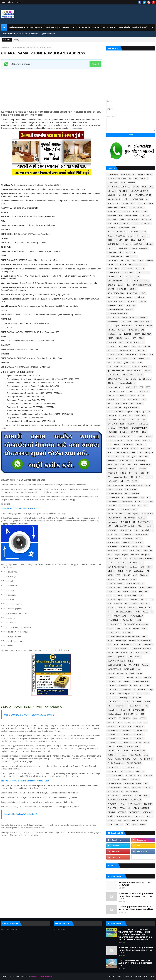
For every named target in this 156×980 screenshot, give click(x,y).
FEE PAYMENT (124, 346)
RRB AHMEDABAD (124, 685)
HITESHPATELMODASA (116, 440)
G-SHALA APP (143, 359)
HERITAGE (134, 432)
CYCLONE (111, 285)
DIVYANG (130, 309)
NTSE (118, 575)
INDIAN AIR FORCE (126, 461)
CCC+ (128, 256)
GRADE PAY (145, 391)
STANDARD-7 (139, 739)
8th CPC (136, 187)
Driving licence (113, 322)
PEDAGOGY (120, 608)
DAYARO (111, 289)
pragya (110, 640)
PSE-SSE (110, 653)
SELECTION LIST (136, 706)
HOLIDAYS (147, 440)
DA (128, 285)
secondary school (120, 706)
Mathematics (112, 522)
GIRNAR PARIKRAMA (115, 379)
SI (137, 714)
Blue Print (145, 236)
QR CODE (121, 657)
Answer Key (125, 207)
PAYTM (110, 608)
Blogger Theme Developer (42, 976)
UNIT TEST (135, 779)
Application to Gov (115, 215)
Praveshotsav (126, 645)
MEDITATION (112, 530)
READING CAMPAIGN (115, 673)
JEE (132, 477)
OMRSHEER (123, 579)
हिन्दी (127, 824)
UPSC (146, 784)
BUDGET (141, 240)
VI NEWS (138, 796)
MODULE (139, 542)
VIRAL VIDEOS (125, 808)
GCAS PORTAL (113, 367)
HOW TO (135, 448)
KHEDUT (119, 489)
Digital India (139, 297)
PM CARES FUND (114, 620)
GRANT (132, 395)
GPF (135, 387)
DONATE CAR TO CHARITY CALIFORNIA (122, 318)
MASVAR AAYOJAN (114, 518)
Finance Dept (141, 350)
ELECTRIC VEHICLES (115, 338)
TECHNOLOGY (129, 767)
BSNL (133, 240)
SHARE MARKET (138, 710)
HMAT (130, 440)
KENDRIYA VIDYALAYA (134, 485)
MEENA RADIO (126, 530)
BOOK (110, 240)
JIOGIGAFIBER (113, 481)
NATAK (133, 559)
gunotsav (147, 412)
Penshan (131, 608)
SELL (146, 706)
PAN (109, 596)
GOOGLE (111, 383)
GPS (141, 387)
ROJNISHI (111, 685)
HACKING (131, 424)
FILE (114, 350)
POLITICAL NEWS (114, 632)
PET (109, 612)
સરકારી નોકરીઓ (20, 509)
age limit (126, 199)
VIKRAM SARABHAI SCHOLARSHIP (140, 804)
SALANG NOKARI (129, 690)
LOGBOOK (112, 506)
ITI (148, 473)
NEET (124, 563)
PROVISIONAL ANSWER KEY (141, 649)
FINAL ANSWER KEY (126, 350)
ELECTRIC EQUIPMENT (143, 334)
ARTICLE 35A (145, 215)
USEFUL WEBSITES (114, 788)
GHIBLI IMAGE (128, 375)
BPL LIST (119, 240)
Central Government (115, 260)
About (11, 2)
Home (3, 2)
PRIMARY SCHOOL (121, 649)
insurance (123, 469)
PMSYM (127, 628)
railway (138, 657)
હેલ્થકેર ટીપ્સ (32, 509)
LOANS (138, 502)
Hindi (140, 436)
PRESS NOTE (148, 645)
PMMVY (119, 628)
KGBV (148, 485)
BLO (137, 236)
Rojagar (127, 681)
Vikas (123, 804)
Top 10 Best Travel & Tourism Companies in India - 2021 (25, 781)
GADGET (118, 363)
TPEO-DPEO (130, 775)
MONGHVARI (112, 546)
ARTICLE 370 (112, 220)
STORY (147, 743)
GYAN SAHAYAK (141, 416)
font (118, 359)
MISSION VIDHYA (114, 538)
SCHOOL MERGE (114, 702)
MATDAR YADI (130, 518)
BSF (126, 240)
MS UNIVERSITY (113, 551)
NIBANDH (111, 571)
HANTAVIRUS (123, 428)
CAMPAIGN (123, 248)
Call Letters (112, 248)
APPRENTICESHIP (131, 215)
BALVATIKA (134, 232)
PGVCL (145, 612)
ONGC (133, 579)
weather (111, 816)
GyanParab (112, 420)
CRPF (137, 277)
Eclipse (116, 326)
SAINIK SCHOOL (113, 690)
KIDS (127, 493)
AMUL (151, 203)
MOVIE (135, 546)
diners (146, 976)
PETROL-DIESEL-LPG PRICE (123, 612)
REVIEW (138, 677)
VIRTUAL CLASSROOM (141, 808)
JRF (128, 481)
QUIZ (130, 657)
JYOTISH (135, 481)
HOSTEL (125, 448)
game (126, 363)
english (127, 338)
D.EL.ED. (121, 285)
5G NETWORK (113, 183)
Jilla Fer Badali (141, 477)
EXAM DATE (112, 342)
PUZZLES (111, 657)
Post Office (127, 632)
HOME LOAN (128, 444)
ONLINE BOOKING (114, 587)
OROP (134, 591)
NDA (118, 563)
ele (120, 334)
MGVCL (118, 534)
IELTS (110, 457)
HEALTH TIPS (112, 432)
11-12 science (113, 175)
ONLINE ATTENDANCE (116, 583)
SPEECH (143, 718)
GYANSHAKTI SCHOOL (116, 424)
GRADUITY (112, 395)
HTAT (110, 452)
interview (143, 469)
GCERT (124, 367)
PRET (109, 649)
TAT (135, 759)
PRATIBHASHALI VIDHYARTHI (140, 640)
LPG (140, 506)
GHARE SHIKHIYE (114, 375)
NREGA (110, 575)
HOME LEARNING (114, 444)
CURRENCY (136, 281)
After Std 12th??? (114, 199)
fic (109, 350)
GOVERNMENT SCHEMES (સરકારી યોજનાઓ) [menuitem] (21, 34)
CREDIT (120, 277)
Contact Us (128, 976)
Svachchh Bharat (138, 751)
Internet (133, 469)
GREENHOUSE (113, 399)
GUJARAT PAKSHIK (114, 408)
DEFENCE (133, 289)
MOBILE (139, 538)
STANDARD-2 (113, 734)
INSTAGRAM (112, 469)
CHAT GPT (112, 265)
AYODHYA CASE (144, 224)
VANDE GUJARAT (132, 792)
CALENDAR (138, 244)
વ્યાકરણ (142, 824)
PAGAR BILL (144, 591)
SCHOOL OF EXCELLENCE (132, 702)
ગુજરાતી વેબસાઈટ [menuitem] (49, 34)
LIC (148, 497)
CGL (134, 260)
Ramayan (145, 665)
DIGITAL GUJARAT (125, 297)
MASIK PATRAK (147, 514)
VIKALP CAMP (113, 804)
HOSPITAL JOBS (113, 448)
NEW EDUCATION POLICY (117, 567)
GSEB (123, 399)
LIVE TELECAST (127, 502)
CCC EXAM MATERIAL (115, 256)
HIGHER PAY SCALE (128, 436)
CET (127, 260)
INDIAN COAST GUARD (116, 465)
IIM (123, 457)
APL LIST (136, 211)
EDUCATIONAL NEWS (136, 330)
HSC (149, 448)
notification (138, 571)
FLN (151, 354)
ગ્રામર (134, 824)
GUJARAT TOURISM (131, 408)
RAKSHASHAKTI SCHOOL (117, 665)
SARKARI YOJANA (124, 694)
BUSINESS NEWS (113, 244)
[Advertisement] (52, 87)
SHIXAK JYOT (128, 714)
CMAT (110, 269)
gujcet (138, 412)
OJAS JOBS (144, 575)
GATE (140, 363)
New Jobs (133, 567)
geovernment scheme (116, 371)
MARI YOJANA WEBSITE (116, 514)
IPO (136, 473)
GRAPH (141, 395)
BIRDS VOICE (120, 236)
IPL (130, 473)
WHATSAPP (140, 816)
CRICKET (129, 277)
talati (146, 755)
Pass (109, 604)
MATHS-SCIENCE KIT (128, 522)
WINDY (150, 816)
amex (153, 976)
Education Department (143, 326)
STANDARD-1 (139, 726)
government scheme (115, 387)
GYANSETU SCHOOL (138, 420)
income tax (143, 457)
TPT (139, 775)
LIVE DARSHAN (113, 502)
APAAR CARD (112, 211)
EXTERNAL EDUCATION (135, 342)
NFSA (149, 567)
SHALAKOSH (125, 710)
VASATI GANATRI (114, 796)
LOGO (121, 506)
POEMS (136, 628)
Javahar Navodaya (121, 477)
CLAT (138, 265)
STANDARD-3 (126, 734)
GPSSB (129, 391)
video (147, 796)
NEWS (142, 567)
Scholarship (123, 698)
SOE (142, 714)
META (110, 534)
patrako (134, 604)
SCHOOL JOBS (136, 698)
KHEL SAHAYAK (131, 489)
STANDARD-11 (127, 730)
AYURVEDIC (112, 228)
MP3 (142, 546)
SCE (114, 698)
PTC (132, 653)
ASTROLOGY (146, 220)
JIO (151, 477)
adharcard (112, 191)
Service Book (112, 710)
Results (130, 677)
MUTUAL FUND (136, 551)
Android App (113, 207)
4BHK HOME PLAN (141, 179)
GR (136, 391)
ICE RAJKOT (149, 452)
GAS (133, 363)
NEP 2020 (133, 563)
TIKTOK (130, 771)
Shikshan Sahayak (114, 714)
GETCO (148, 371)
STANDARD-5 (113, 739)
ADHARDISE (123, 191)
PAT (127, 604)
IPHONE (123, 473)
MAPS (135, 510)
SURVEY (126, 751)
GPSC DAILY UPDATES (116, 391)
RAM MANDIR (134, 665)
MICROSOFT (128, 534)
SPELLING (111, 722)
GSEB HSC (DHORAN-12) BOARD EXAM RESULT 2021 (134, 884)
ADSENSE (123, 195)
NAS (125, 559)
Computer (140, 269)
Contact (18, 2)
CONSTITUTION (113, 273)
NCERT (110, 563)
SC (109, 698)
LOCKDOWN (148, 502)
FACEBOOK (112, 346)
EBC (109, 326)
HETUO (144, 432)
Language (135, 493)
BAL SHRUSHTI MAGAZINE (117, 232)
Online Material (130, 587)
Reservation (112, 677)
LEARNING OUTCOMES (136, 497)
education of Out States (116, 330)
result (122, 677)
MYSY (110, 555)
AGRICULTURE (138, 199)
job (122, 481)
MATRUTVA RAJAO (145, 522)
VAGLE (126, 788)
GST (132, 403)
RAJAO (131, 661)
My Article (148, 551)
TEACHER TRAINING (134, 763)
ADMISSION (112, 195)
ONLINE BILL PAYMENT (135, 583)
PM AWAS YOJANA (136, 616)
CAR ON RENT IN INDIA (139, 248)
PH (152, 612)
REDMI (140, 673)
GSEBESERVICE (133, 399)
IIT (128, 457)
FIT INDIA (111, 354)
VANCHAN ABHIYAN (115, 792)
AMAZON (142, 203)
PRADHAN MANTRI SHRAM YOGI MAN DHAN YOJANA (127, 636)
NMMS (121, 571)
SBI (148, 694)
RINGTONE (112, 681)
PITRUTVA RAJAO (120, 616)
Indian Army (141, 461)
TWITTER (116, 779)
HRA (143, 448)
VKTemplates (15, 976)
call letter (149, 244)
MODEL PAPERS (113, 542)
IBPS (133, 452)
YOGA (110, 824)
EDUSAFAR (112, 334)
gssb (118, 403)
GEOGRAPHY (134, 367)
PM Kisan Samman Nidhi (132, 620)
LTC (146, 506)
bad (134, 228)
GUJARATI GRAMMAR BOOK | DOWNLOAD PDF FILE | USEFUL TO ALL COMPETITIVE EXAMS (136, 896)
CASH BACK (112, 252)
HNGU (138, 440)
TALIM (110, 759)
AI (147, 199)
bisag (130, 236)
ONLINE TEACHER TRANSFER (118, 591)
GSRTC (110, 403)
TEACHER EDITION (146, 759)
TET (138, 767)
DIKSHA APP (131, 301)
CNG (117, 269)
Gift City (139, 375)
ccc (134, 252)
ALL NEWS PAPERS (129, 203)
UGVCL (125, 779)
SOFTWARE (112, 718)
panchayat (118, 596)
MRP (148, 546)
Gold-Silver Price (145, 379)
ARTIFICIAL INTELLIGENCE (129, 220)
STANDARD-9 (126, 743)
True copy (148, 775)
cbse (121, 252)
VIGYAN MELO (136, 800)
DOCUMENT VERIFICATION (117, 314)
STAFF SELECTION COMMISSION (119, 726)
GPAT (128, 387)
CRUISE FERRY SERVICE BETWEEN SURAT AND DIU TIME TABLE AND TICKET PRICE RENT (135, 963)
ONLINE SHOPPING (146, 587)
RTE (135, 685)
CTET (127, 281)
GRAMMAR (123, 395)
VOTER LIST (122, 812)
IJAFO (134, 457)
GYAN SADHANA (126, 416)
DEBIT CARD (122, 289)
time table (140, 771)
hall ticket (111, 428)
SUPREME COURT (114, 751)
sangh (151, 690)
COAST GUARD (128, 269)
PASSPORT (118, 604)
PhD (109, 616)
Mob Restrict (128, 538)
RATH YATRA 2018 (114, 669)
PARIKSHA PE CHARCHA (134, 600)
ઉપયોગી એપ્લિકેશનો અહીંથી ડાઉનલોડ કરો (20, 814)
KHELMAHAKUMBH (115, 493)
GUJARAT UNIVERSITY (115, 412)
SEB (109, 706)
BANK (144, 232)
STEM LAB (137, 743)
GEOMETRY (146, 367)
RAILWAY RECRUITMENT (116, 661)
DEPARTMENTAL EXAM (116, 293)
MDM (110, 526)
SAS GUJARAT (138, 694)
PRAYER (137, 645)
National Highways (146, 559)
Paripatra (150, 600)
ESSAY (141, 338)
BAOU (110, 236)
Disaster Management (116, 305)
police (144, 628)
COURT (140, 273)
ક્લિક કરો (95, 64)
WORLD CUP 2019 (114, 820)
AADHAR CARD (148, 187)
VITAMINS (111, 812)
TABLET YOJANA (135, 755)
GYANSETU (123, 420)
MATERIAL (142, 518)
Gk (127, 379)
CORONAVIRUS (128, 273)
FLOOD (110, 359)
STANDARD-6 (126, 739)
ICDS (140, 452)
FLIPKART (143, 354)
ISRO (142, 473)
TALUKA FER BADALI (123, 759)
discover (138, 976)
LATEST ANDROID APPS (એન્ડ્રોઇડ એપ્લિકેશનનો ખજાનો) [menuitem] (125, 27)
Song (135, 718)
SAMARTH (142, 690)
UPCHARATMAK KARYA (132, 784)
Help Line (10, 47)
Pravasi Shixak (113, 645)
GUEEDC (140, 403)
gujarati (129, 412)
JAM (109, 477)
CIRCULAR (122, 265)
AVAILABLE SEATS (129, 224)
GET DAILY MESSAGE (135, 371)
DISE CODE (131, 305)
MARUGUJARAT (133, 514)
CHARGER (150, 260)
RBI (139, 669)
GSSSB (125, 403)
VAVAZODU (128, 796)
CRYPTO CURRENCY (115, 281)
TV (109, 779)
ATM (109, 224)
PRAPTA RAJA (121, 640)
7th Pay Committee (128, 183)
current (146, 281)
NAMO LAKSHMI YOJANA (140, 555)
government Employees (126, 383)
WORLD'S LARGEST (131, 820)
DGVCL (143, 293)
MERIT (136, 530)
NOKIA (129, 571)
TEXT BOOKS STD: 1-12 (116, 771)
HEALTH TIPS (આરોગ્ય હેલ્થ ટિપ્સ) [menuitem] (86, 27)
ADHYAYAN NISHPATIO (139, 191)
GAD (109, 363)
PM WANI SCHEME (114, 624)
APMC (145, 211)
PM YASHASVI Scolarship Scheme (136, 624)
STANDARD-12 (141, 730)
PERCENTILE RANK (144, 608)
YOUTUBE (119, 824)
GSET (144, 399)
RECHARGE (130, 673)
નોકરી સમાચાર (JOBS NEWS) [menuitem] (57, 27)
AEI (130, 195)
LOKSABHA (131, 506)
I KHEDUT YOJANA (122, 452)
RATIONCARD (129, 669)
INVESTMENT (112, 473)
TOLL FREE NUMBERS (115, 775)
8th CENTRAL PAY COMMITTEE (119, 187)
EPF (135, 338)
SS (134, 722)
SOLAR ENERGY (125, 718)
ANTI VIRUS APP (138, 207)
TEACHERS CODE (114, 767)
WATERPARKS (147, 812)
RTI (141, 685)
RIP (120, 681)
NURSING (127, 575)
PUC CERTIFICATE (143, 653)
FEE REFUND (137, 346)
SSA (140, 722)
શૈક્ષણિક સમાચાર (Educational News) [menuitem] (25, 27)
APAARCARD (125, 211)
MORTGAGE (125, 546)
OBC (135, 575)
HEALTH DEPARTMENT (139, 428)
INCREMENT (112, 461)
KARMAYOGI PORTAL (115, 485)
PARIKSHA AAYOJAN (115, 600)
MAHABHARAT (113, 510)
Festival (147, 346)
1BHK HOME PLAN (128, 175)
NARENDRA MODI (114, 559)
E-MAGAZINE (126, 322)
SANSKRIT (111, 694)
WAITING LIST (134, 812)
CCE (135, 256)
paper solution (131, 596)
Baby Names (124, 228)
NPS (147, 571)
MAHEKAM (126, 510)
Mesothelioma (147, 530)
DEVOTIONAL (132, 293)
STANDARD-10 (113, 730)
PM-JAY (110, 628)
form (133, 359)
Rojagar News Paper (141, 681)
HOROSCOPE (141, 444)
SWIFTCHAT (112, 755)
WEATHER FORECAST (125, 816)
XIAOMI (144, 820)
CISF (131, 265)
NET (141, 563)
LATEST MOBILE (113, 497)
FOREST (125, 359)
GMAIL (133, 379)
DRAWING (143, 318)
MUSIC (124, 551)
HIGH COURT (113, 436)
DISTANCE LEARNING (115, 309)
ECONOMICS (127, 326)
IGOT (117, 457)
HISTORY (148, 436)
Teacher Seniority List (116, 763)
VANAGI (149, 788)
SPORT (128, 722)
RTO (147, 685)
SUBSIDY (111, 747)
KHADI (110, 489)
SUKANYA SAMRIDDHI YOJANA (128, 747)
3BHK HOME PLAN (124, 179)
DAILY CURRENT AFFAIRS (142, 285)
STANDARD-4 (139, 734)
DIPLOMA (142, 301)
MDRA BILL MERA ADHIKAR (125, 526)
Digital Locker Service (116, 301)
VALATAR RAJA (137, 788)
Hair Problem (143, 424)
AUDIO (117, 224)
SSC (145, 722)
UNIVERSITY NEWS (114, 784)
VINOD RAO (112, 808)
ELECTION (128, 334)
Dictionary (112, 297)
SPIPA (120, 722)
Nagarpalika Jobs (121, 555)
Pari (141, 596)
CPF (147, 273)
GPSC (148, 387)
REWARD (148, 677)
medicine (149, 526)
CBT (128, 252)
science (147, 702)
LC (123, 497)
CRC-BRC (111, 277)
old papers (112, 579)
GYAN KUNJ (112, 416)
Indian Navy (132, 465)
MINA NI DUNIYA (142, 534)
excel (121, 342)
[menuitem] (4, 27)
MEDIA (140, 526)
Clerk (145, 265)
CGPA (141, 260)
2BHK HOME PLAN (145, 175)
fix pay (120, 354)
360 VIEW (111, 179)
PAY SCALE (145, 604)
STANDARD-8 (113, 743)
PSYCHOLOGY (122, 653)
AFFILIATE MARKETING (143, 195)
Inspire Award (145, 465)
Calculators (127, 244)
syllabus (123, 755)
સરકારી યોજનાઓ (7, 509)
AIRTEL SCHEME (113, 203)
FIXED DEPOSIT (131, 354)
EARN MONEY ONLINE (142, 322)
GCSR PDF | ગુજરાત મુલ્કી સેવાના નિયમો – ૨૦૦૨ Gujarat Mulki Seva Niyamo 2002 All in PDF (137, 908)
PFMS (138, 612)
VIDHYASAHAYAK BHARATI (117, 800)
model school (127, 542)
